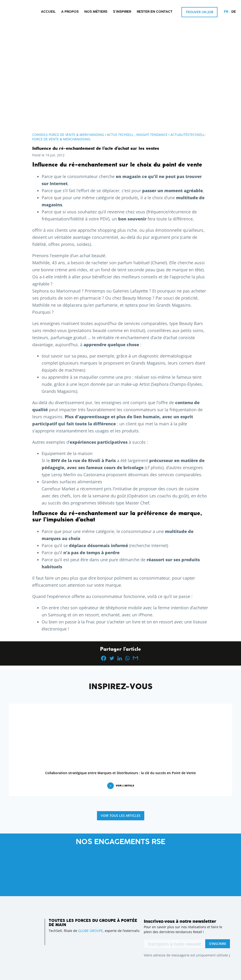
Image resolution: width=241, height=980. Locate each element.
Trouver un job (199, 12)
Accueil (48, 12)
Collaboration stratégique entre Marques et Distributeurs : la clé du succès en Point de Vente (120, 773)
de (234, 12)
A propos (70, 12)
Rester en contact (155, 12)
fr (226, 12)
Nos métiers (96, 12)
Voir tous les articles (121, 815)
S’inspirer (122, 12)
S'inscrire (218, 944)
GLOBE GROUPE (90, 931)
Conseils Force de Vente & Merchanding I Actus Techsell (83, 135)
